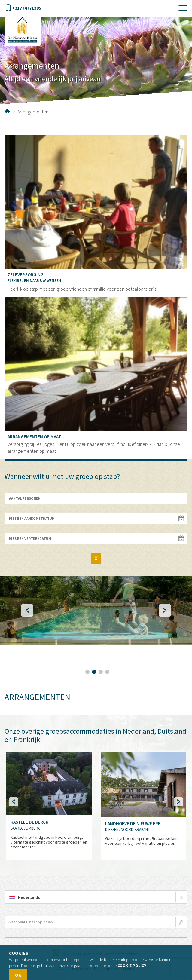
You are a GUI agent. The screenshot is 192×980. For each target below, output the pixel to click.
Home (7, 111)
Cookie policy (132, 966)
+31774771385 (23, 8)
